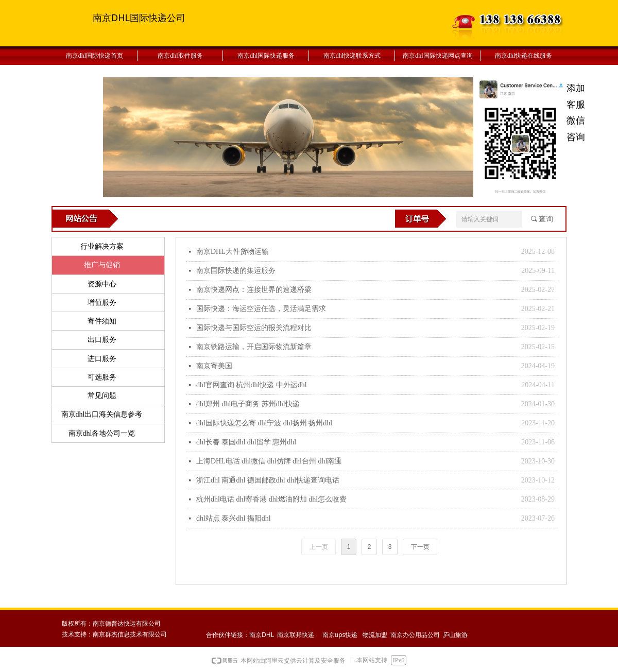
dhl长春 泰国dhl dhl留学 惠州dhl (246, 442)
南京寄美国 (214, 366)
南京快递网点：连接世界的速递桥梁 (254, 290)
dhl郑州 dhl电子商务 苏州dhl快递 (248, 404)
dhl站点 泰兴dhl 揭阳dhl (234, 518)
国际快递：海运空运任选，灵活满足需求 (261, 309)
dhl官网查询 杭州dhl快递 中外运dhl (252, 385)
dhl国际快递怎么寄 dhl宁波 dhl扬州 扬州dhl (264, 423)
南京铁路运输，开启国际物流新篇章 (254, 347)
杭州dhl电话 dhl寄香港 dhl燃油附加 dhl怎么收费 (271, 499)
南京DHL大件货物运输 (233, 252)
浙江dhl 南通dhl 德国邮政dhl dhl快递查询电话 (268, 480)
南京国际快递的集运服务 (236, 271)
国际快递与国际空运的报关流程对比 (254, 328)
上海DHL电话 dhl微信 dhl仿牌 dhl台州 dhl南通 (269, 461)
